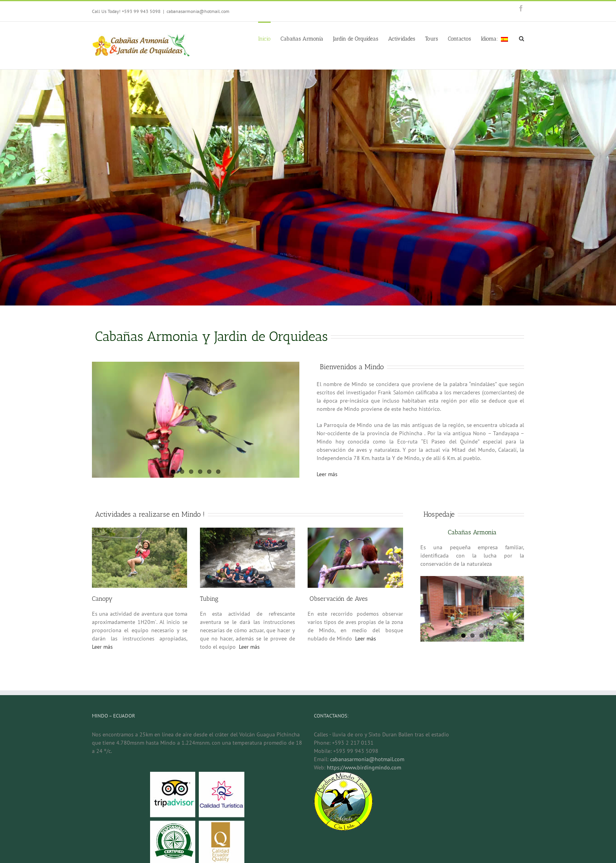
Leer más (327, 474)
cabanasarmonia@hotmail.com (198, 11)
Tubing (209, 599)
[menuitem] (269, 38)
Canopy (102, 599)
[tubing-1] (248, 532)
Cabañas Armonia (472, 532)
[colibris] (355, 532)
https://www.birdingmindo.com (364, 767)
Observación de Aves (338, 599)
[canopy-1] (140, 532)
